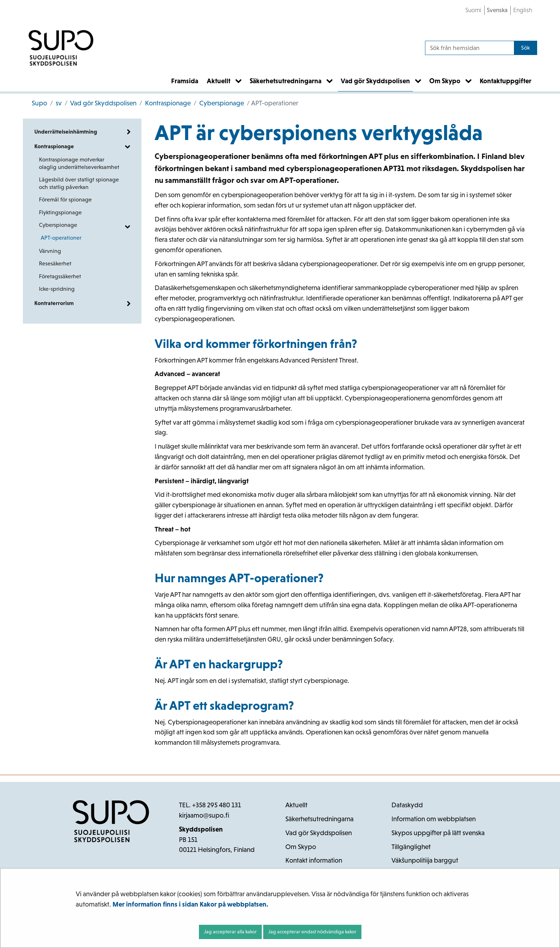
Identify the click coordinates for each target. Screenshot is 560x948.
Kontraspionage (167, 103)
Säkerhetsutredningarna (319, 819)
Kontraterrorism (54, 303)
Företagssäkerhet (60, 276)
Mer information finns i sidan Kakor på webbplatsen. (190, 904)
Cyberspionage (221, 103)
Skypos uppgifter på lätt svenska (438, 833)
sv (58, 103)
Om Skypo (301, 847)
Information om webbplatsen (434, 819)
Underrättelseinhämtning (66, 132)
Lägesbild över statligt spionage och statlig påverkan (79, 183)
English (523, 10)
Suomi (473, 10)
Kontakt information (314, 860)
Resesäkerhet (55, 263)
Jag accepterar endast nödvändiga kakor (312, 932)
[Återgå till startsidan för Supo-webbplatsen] (61, 48)
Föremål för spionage (65, 199)
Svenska (497, 10)
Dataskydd (407, 805)
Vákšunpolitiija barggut (425, 860)
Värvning (50, 251)
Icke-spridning (57, 289)
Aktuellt (296, 805)
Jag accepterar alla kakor (230, 932)
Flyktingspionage (60, 212)
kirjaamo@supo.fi (204, 815)
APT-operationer (61, 238)
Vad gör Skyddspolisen (103, 103)
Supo (39, 103)
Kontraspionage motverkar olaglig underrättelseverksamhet (79, 163)
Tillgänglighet (411, 847)
